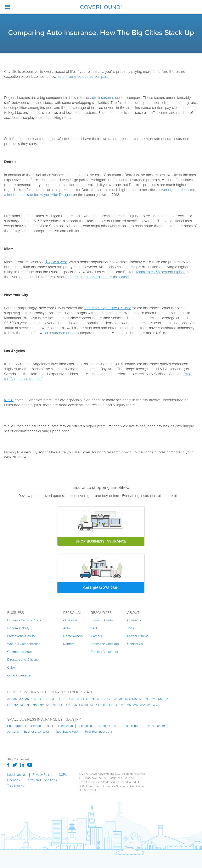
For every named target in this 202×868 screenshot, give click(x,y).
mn (147, 699)
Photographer (17, 726)
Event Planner (156, 726)
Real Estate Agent (68, 732)
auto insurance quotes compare (83, 76)
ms (154, 699)
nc (48, 705)
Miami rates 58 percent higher (160, 272)
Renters (69, 644)
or (75, 705)
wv (142, 705)
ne (9, 705)
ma (134, 699)
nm (35, 705)
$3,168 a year (56, 262)
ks (103, 699)
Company (134, 620)
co (40, 699)
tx (111, 705)
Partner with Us (138, 636)
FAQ (94, 628)
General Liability (18, 628)
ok (68, 705)
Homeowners (73, 636)
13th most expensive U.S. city (107, 308)
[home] (101, 7)
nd (55, 705)
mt (168, 699)
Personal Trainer (42, 726)
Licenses (13, 780)
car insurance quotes (60, 333)
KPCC (9, 400)
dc (53, 699)
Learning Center (102, 620)
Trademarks (16, 785)
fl (65, 699)
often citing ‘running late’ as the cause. (99, 277)
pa (81, 705)
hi (77, 699)
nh (22, 705)
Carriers (96, 636)
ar (27, 699)
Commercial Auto (19, 652)
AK (15, 699)
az (21, 699)
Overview (70, 620)
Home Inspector (108, 726)
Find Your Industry (97, 732)
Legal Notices (17, 775)
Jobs (131, 628)
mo (161, 699)
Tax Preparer (133, 726)
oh (62, 705)
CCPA (63, 775)
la (114, 699)
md (128, 699)
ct (47, 699)
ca (33, 699)
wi (149, 705)
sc (92, 705)
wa (135, 705)
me (121, 699)
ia (97, 699)
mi (141, 699)
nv (16, 705)
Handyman (65, 726)
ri (86, 705)
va (129, 705)
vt (123, 705)
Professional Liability (21, 636)
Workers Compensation (24, 644)
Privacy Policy (42, 775)
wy (155, 705)
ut (117, 705)
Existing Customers (104, 652)
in (92, 699)
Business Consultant (38, 732)
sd (98, 705)
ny (42, 705)
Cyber (12, 667)
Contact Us (135, 644)
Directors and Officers (23, 660)
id (82, 699)
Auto (67, 628)
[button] (8, 7)
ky (109, 699)
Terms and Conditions (41, 780)
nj (29, 705)
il (87, 699)
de (60, 699)
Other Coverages (19, 675)
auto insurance (102, 98)
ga (71, 699)
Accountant (85, 726)
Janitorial (13, 732)
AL (9, 699)
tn (105, 705)
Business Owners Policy (24, 620)
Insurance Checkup (105, 644)
